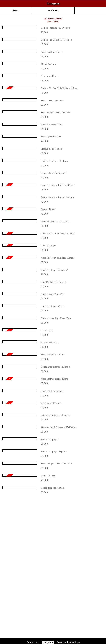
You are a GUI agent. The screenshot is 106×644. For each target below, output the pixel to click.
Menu (16, 11)
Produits (53, 11)
